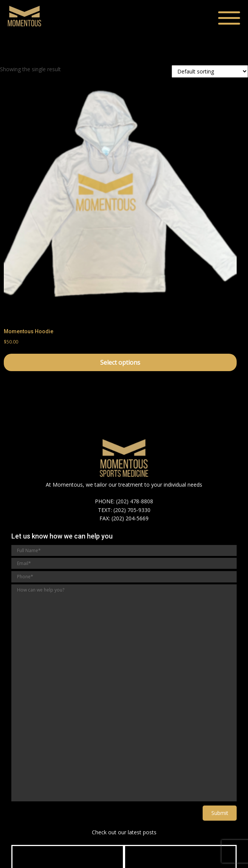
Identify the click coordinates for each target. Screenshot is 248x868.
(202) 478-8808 (135, 501)
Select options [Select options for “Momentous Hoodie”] (120, 362)
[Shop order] (210, 71)
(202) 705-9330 (132, 510)
